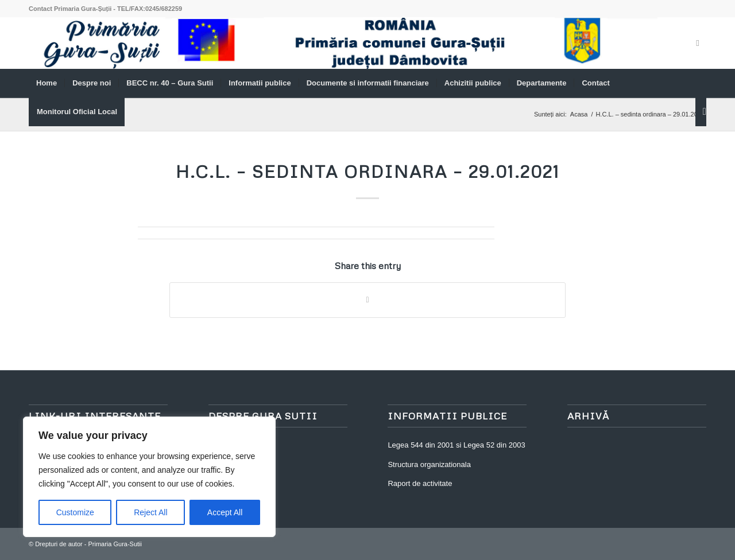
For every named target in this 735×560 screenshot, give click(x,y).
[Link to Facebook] (698, 43)
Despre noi (227, 445)
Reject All (150, 512)
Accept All (225, 512)
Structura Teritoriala (241, 483)
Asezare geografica (241, 464)
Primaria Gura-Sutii (115, 544)
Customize (75, 512)
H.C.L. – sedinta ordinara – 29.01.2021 (368, 171)
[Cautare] (701, 112)
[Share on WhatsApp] (367, 300)
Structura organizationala (429, 464)
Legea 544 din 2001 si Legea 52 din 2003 (456, 445)
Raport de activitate (420, 483)
